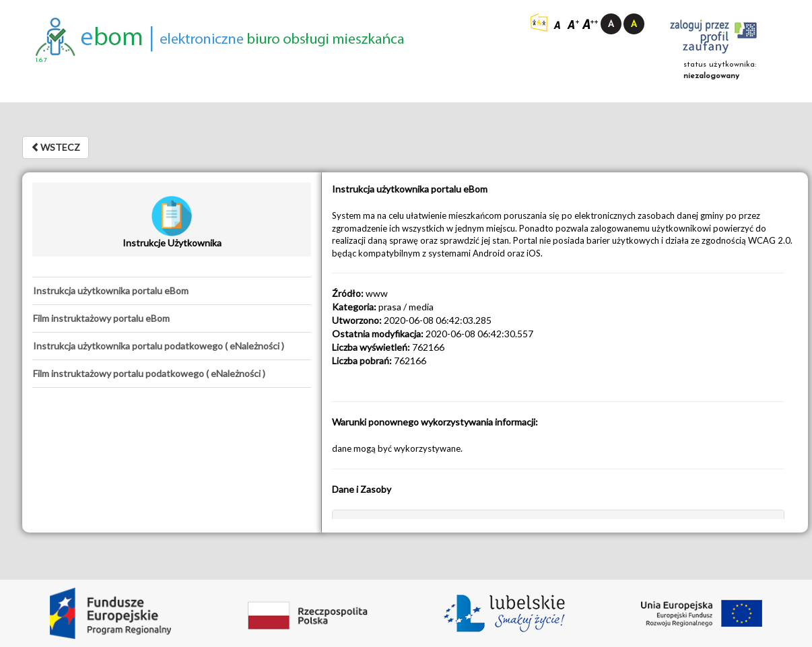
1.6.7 (41, 60)
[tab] (172, 291)
